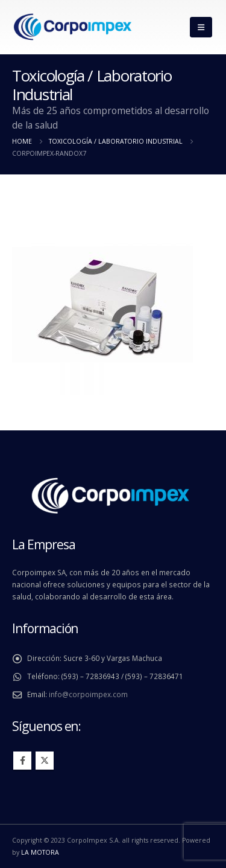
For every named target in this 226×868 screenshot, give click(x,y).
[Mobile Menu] (201, 27)
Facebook (22, 761)
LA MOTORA (40, 852)
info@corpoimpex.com (88, 694)
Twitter (45, 761)
